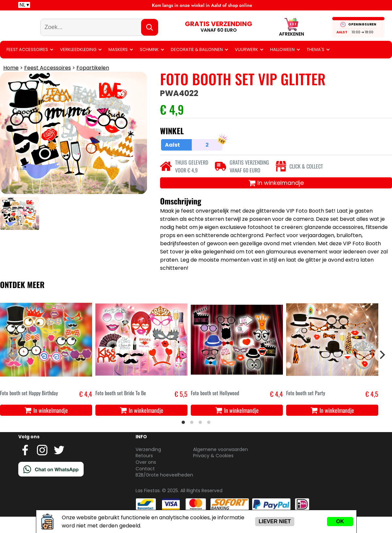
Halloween (282, 66)
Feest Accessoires (27, 66)
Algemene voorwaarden (220, 466)
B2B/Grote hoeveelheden (164, 491)
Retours (144, 472)
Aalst (346, 40)
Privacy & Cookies (213, 472)
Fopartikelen (93, 84)
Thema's (316, 66)
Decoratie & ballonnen (197, 66)
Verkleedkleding (78, 66)
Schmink (149, 66)
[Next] (382, 371)
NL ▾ (24, 5)
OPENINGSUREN (367, 32)
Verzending (148, 466)
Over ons (146, 478)
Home (11, 84)
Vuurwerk (246, 66)
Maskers (118, 66)
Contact (145, 485)
